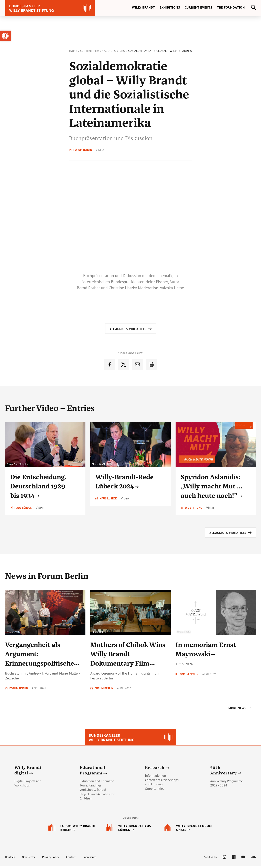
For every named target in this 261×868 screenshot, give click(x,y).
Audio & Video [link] (115, 51)
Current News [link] (91, 51)
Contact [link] (71, 859)
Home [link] (73, 51)
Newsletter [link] (29, 859)
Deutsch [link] (10, 859)
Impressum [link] (89, 859)
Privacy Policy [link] (51, 859)
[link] (5, 36)
